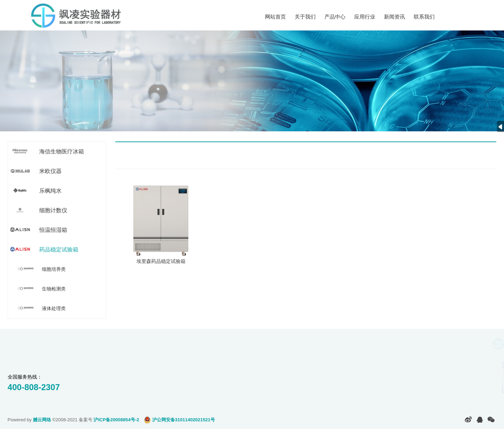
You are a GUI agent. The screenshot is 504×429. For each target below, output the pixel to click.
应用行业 (365, 17)
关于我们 (305, 17)
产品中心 (335, 17)
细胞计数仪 (53, 210)
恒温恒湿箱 (53, 230)
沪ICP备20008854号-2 (116, 420)
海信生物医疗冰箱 (61, 151)
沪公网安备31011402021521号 (179, 420)
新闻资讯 (394, 17)
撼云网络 (42, 420)
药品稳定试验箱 (59, 250)
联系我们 (424, 17)
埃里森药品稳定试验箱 (161, 264)
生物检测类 (54, 289)
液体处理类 (54, 308)
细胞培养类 (54, 269)
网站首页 (275, 17)
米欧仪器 (50, 171)
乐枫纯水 (50, 191)
